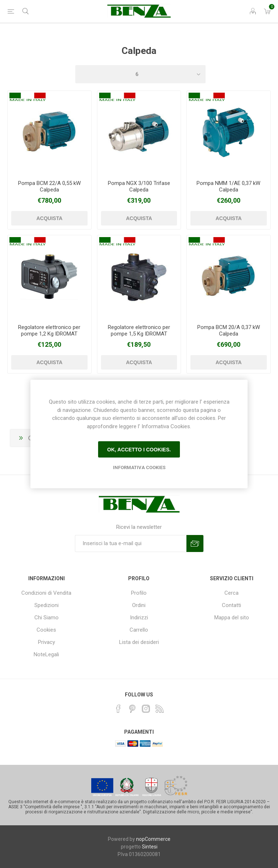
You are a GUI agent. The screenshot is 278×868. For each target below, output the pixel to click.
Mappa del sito (232, 618)
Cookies (46, 630)
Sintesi (150, 847)
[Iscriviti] (131, 543)
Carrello (139, 630)
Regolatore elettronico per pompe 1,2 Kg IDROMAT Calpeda (49, 334)
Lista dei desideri (139, 642)
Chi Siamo (47, 618)
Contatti (231, 605)
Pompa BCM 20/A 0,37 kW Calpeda (229, 330)
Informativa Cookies (139, 467)
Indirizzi (139, 618)
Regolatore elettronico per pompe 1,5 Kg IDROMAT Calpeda (139, 334)
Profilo (139, 593)
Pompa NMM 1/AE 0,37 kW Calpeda (228, 186)
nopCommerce (153, 839)
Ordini (139, 605)
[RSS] (160, 709)
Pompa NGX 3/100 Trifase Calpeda (139, 186)
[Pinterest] (132, 709)
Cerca (231, 593)
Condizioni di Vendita (46, 593)
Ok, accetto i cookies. (139, 450)
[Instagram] (146, 709)
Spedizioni (47, 605)
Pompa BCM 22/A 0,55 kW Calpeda (49, 186)
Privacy (47, 642)
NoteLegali (46, 654)
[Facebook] (118, 709)
